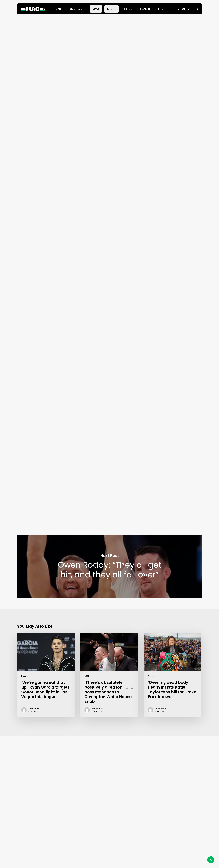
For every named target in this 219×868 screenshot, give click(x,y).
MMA (87, 676)
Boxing (25, 676)
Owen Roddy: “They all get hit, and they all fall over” (110, 566)
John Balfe (109, 99)
